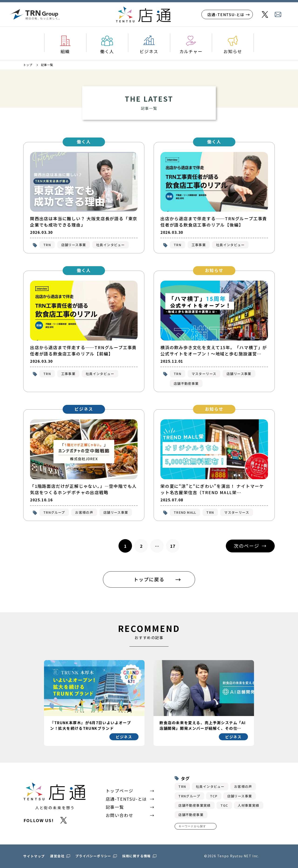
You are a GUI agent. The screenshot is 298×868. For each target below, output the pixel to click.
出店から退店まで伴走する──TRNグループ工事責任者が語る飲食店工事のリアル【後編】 (214, 222)
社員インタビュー (110, 245)
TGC (224, 805)
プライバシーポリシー (93, 856)
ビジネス (149, 51)
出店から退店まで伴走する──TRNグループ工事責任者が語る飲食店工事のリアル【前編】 (83, 350)
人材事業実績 (248, 805)
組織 (65, 51)
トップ (28, 65)
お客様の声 (84, 512)
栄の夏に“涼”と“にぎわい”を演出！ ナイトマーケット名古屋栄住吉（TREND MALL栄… (212, 489)
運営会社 (57, 856)
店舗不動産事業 (186, 383)
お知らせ (233, 51)
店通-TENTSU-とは (226, 14)
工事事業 (199, 245)
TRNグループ (54, 512)
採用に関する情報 (137, 856)
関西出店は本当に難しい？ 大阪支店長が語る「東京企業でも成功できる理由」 (84, 222)
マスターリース (204, 374)
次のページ (247, 546)
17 (173, 546)
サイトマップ (34, 856)
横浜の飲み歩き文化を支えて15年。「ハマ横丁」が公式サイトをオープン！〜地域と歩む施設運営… (214, 350)
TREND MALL (185, 512)
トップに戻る (149, 579)
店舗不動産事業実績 (195, 805)
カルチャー (191, 51)
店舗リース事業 (74, 245)
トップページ (120, 791)
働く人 (107, 51)
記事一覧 (115, 807)
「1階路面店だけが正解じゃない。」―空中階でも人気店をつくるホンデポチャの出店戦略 (83, 489)
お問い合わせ (120, 815)
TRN (47, 245)
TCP (214, 796)
